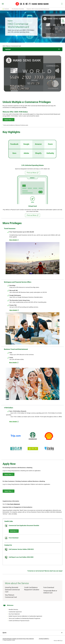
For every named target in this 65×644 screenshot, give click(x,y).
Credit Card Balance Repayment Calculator (32, 588)
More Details (13, 422)
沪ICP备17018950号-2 (44, 639)
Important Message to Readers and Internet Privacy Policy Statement (18, 639)
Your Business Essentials (18, 9)
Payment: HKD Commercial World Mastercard (38, 9)
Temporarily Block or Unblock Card (50, 592)
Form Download (14, 538)
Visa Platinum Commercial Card (11, 596)
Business (7, 9)
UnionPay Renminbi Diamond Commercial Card (12, 590)
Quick (33, 633)
